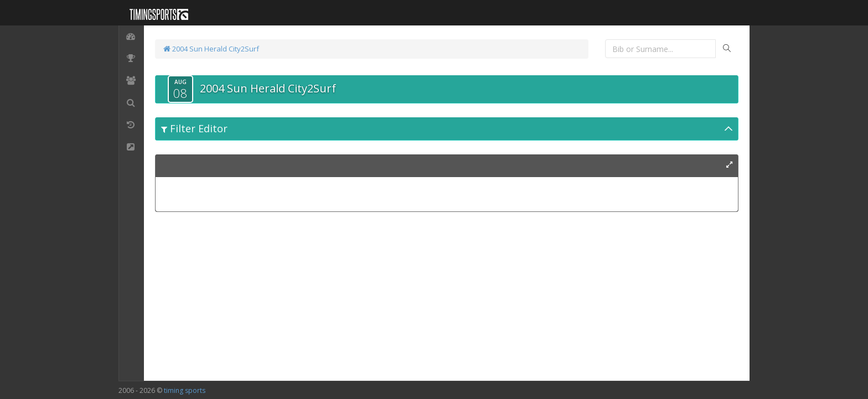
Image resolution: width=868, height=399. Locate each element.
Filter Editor (194, 128)
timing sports (185, 390)
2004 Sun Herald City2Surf (211, 49)
